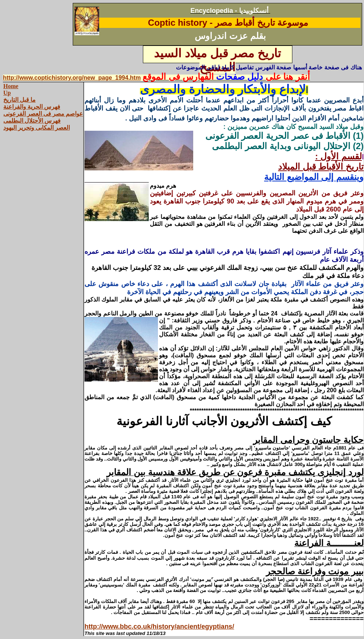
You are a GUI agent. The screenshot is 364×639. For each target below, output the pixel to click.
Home (11, 86)
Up (7, 93)
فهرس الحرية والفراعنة (32, 107)
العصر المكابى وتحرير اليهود (37, 128)
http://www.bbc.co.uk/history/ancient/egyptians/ (159, 627)
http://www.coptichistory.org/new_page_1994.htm (72, 78)
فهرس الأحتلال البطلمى (32, 121)
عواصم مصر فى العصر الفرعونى (43, 114)
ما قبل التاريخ (19, 100)
